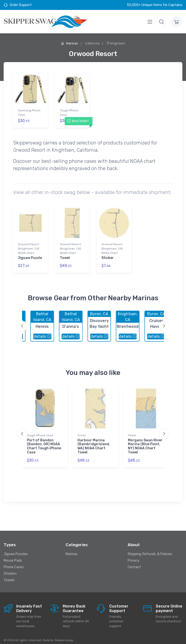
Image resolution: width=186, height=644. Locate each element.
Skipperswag (64, 636)
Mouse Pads (13, 557)
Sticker (108, 256)
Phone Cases (14, 563)
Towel (65, 256)
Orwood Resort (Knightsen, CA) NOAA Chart (29, 246)
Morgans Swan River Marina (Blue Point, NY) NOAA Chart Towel (145, 442)
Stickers (10, 570)
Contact (134, 563)
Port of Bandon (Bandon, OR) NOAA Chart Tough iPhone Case (44, 442)
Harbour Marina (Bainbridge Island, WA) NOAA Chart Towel (94, 442)
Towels (9, 576)
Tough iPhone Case (69, 113)
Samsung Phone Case (29, 113)
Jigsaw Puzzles (16, 550)
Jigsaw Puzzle (30, 256)
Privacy (134, 557)
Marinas (69, 43)
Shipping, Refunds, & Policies (150, 550)
